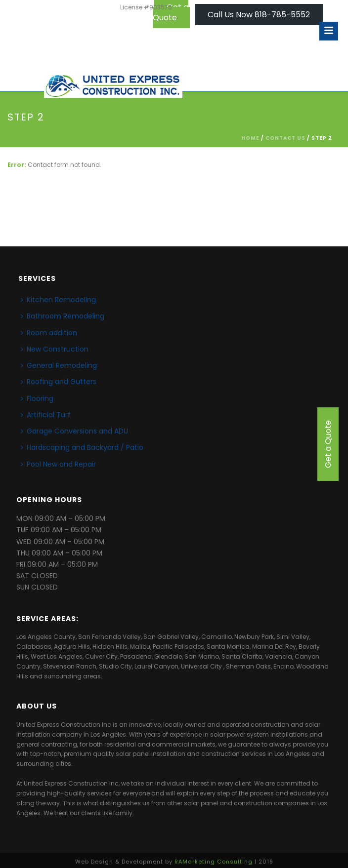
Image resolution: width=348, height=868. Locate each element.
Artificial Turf (46, 415)
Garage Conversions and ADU (74, 431)
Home (250, 138)
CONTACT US (285, 138)
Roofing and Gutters (59, 382)
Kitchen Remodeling (58, 300)
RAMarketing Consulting (214, 862)
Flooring (37, 398)
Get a (328, 444)
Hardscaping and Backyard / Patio (82, 447)
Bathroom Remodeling (63, 316)
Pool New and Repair (58, 464)
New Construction (55, 349)
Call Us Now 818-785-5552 (259, 15)
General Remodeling (59, 365)
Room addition (49, 333)
